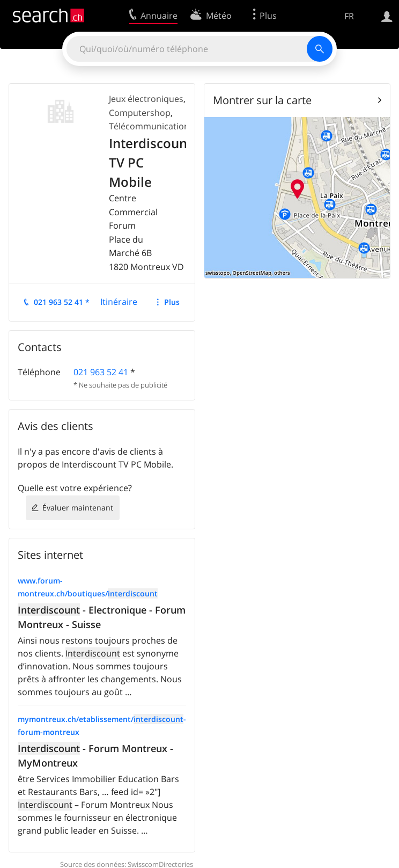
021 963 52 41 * (62, 302)
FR (349, 16)
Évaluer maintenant (78, 508)
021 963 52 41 (101, 372)
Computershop (140, 113)
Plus (172, 302)
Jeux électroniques (146, 99)
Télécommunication (149, 126)
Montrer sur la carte (262, 100)
